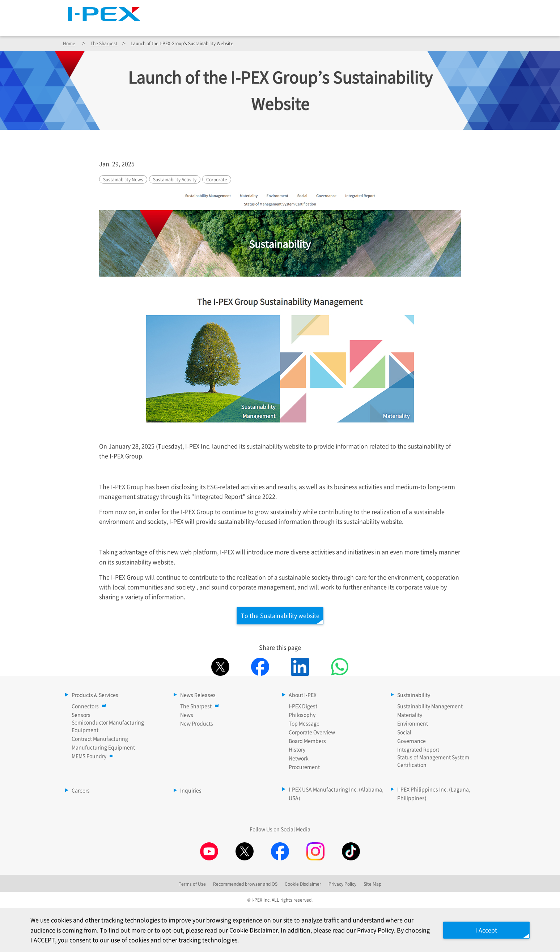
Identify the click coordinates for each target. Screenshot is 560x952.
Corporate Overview (312, 732)
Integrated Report (418, 750)
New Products (197, 724)
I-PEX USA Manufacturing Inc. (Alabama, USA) (336, 794)
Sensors (81, 715)
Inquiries (191, 791)
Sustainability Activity (175, 179)
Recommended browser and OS (245, 884)
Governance (411, 741)
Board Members (307, 741)
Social (404, 732)
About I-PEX (357, 26)
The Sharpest (328, 9)
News (187, 715)
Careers (476, 26)
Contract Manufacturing (100, 739)
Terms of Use (192, 884)
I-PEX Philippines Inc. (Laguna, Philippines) (434, 794)
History (297, 750)
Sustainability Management (430, 706)
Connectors (87, 706)
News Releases (293, 26)
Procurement (304, 767)
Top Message (304, 724)
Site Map (377, 9)
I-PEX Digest (303, 706)
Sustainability (419, 26)
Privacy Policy (376, 930)
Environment (413, 724)
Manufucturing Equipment (103, 747)
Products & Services (218, 26)
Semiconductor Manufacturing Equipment (108, 726)
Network (299, 758)
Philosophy (302, 715)
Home (69, 43)
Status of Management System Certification (433, 761)
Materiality (410, 715)
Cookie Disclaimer (254, 930)
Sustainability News (123, 179)
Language (415, 9)
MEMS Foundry (91, 756)
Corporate (217, 179)
